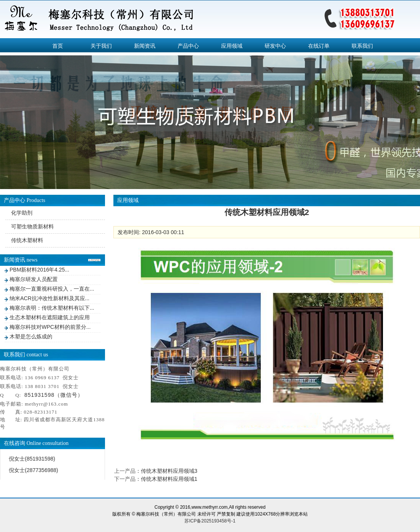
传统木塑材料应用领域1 (169, 479)
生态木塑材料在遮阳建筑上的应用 (50, 317)
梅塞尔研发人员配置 (34, 279)
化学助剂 (22, 213)
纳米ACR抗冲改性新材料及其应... (49, 298)
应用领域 (232, 46)
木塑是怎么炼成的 (31, 336)
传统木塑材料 (27, 240)
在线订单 (319, 46)
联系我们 (362, 46)
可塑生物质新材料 (32, 226)
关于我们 (101, 46)
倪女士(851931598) (32, 459)
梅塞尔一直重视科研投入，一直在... (52, 289)
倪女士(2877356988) (33, 470)
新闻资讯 (145, 46)
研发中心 (275, 46)
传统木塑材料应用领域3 (169, 471)
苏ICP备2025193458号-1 (210, 521)
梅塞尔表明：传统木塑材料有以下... (52, 308)
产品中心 (188, 46)
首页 (58, 46)
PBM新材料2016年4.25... (39, 270)
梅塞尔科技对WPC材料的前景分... (50, 327)
